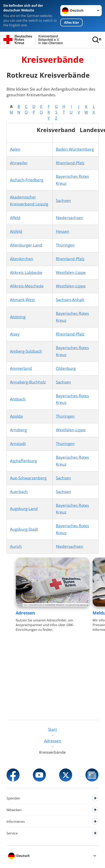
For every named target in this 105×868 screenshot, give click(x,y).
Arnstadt (18, 444)
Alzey (15, 334)
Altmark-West (22, 300)
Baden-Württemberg (75, 149)
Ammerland (21, 368)
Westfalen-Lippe (71, 273)
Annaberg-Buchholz (28, 382)
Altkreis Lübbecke (26, 273)
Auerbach (19, 492)
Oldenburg (66, 368)
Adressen (25, 613)
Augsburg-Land (24, 509)
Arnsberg (18, 430)
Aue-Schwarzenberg (28, 478)
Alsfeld (16, 231)
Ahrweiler (19, 163)
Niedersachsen (70, 218)
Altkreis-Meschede (27, 286)
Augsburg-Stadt (24, 529)
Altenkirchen (22, 259)
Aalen (15, 149)
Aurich (16, 546)
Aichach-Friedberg (27, 180)
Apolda (16, 416)
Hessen (63, 231)
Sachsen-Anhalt (70, 300)
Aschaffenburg (23, 461)
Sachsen (63, 201)
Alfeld (15, 218)
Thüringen (65, 245)
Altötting (18, 317)
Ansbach (18, 399)
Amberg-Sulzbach (26, 351)
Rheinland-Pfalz (70, 163)
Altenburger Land (26, 245)
